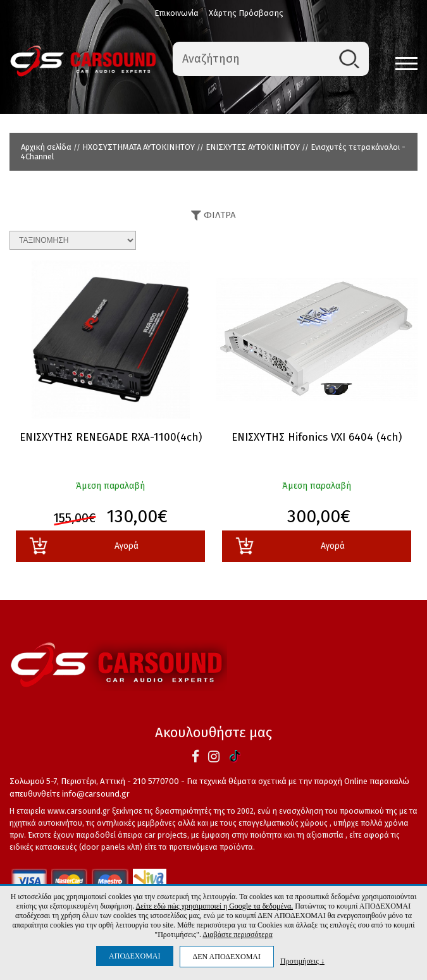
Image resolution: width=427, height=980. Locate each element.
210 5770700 (156, 781)
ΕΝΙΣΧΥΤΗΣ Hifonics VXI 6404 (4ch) (317, 438)
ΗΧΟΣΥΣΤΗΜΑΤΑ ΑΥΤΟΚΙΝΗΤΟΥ (139, 147)
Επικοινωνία (176, 13)
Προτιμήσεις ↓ (302, 961)
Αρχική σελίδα (46, 147)
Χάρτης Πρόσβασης (246, 13)
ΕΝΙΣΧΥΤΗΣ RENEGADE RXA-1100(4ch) (111, 438)
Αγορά (84, 546)
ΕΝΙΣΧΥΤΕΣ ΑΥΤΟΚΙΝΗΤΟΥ (253, 147)
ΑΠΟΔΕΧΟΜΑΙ (134, 956)
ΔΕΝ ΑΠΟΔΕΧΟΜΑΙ (227, 957)
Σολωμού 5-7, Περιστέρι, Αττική (67, 781)
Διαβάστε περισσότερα (237, 934)
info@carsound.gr (96, 794)
